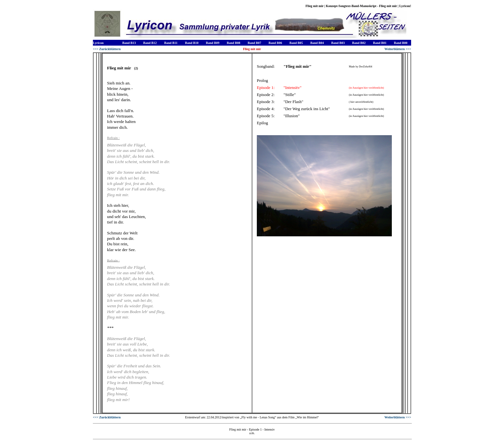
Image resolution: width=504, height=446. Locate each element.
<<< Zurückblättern (107, 49)
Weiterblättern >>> (398, 49)
